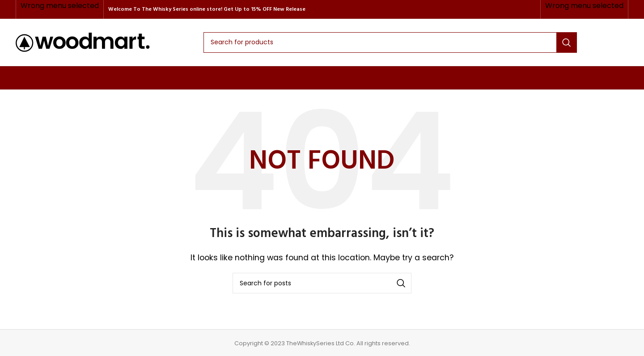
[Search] (390, 42)
